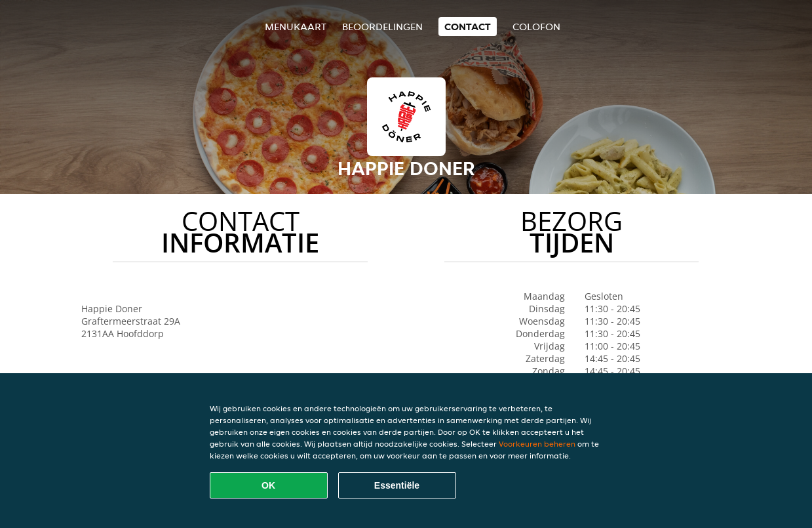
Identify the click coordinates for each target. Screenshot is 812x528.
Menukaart (296, 27)
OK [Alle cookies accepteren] (268, 485)
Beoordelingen (382, 27)
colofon (536, 27)
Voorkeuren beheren (537, 444)
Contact (468, 27)
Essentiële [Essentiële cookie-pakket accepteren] (397, 485)
